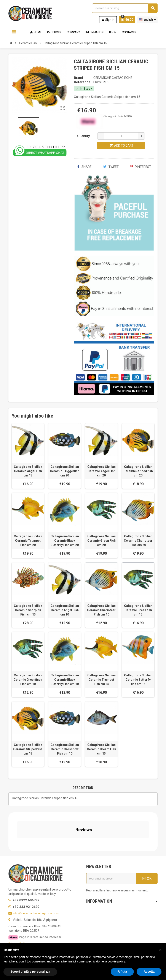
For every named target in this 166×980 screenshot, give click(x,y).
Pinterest (141, 167)
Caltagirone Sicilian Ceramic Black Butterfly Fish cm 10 (65, 680)
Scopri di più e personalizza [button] (30, 972)
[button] (160, 950)
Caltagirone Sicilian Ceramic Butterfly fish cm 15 (138, 680)
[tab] (83, 788)
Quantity (84, 136)
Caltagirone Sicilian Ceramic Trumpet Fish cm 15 (101, 680)
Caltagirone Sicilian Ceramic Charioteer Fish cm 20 (138, 541)
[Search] (125, 8)
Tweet (111, 167)
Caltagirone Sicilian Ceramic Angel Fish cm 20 (101, 471)
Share (84, 167)
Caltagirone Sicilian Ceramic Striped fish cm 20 (138, 471)
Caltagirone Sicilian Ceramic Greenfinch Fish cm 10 (28, 680)
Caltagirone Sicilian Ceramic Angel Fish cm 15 (28, 471)
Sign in (108, 20)
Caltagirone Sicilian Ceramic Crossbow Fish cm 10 (65, 749)
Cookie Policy (18, 911)
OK (147, 839)
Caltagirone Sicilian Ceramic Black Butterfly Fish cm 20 (65, 541)
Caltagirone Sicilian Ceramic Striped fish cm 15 (28, 749)
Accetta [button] (149, 972)
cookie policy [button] (116, 961)
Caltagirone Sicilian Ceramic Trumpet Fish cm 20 (28, 541)
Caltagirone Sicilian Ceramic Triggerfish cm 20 (65, 471)
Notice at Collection (22, 929)
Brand (78, 78)
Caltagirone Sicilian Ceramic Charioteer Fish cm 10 (101, 610)
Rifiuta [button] (122, 972)
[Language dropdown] (147, 20)
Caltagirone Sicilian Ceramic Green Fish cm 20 (101, 541)
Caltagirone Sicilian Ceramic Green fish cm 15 (138, 610)
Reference (82, 82)
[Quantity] (121, 136)
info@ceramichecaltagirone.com (36, 874)
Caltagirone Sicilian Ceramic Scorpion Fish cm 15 (28, 610)
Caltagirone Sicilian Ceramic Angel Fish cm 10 (65, 610)
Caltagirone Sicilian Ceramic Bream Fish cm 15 (101, 749)
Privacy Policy (18, 905)
